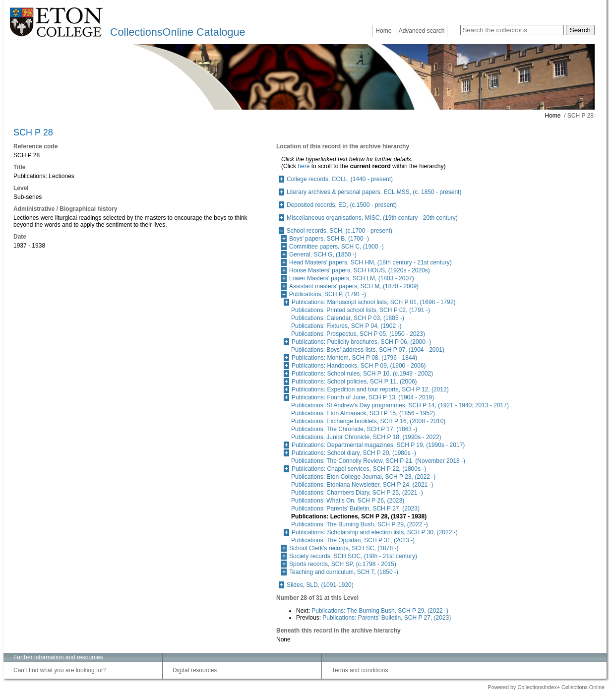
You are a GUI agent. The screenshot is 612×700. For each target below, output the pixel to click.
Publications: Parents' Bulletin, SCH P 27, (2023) (355, 509)
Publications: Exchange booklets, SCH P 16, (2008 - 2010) (368, 421)
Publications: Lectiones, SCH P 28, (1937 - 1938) (359, 516)
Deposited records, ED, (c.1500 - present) (342, 205)
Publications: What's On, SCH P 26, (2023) (348, 501)
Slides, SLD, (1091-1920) (320, 585)
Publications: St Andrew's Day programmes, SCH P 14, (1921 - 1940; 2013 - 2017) (400, 405)
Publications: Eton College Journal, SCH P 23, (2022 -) (363, 477)
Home (383, 31)
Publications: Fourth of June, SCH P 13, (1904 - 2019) (363, 397)
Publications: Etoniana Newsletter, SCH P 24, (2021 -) (362, 485)
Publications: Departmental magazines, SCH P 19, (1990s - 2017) (378, 445)
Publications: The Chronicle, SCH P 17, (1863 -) (354, 429)
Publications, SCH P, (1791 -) (328, 294)
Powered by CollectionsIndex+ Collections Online (546, 687)
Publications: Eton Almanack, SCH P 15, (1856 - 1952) (363, 413)
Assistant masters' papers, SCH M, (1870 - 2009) (354, 286)
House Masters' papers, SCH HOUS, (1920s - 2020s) (360, 270)
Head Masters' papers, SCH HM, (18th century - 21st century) (370, 262)
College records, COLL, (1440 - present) (340, 179)
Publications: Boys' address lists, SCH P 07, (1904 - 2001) (368, 350)
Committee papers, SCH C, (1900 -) (337, 247)
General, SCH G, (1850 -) (323, 255)
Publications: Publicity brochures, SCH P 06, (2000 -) (361, 342)
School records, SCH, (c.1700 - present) (339, 231)
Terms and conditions (360, 670)
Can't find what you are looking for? (60, 670)
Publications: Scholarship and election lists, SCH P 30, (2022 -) (375, 532)
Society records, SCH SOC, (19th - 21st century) (353, 556)
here (304, 166)
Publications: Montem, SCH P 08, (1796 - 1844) (354, 358)
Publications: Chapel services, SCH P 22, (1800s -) (359, 469)
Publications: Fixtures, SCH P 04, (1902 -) (346, 326)
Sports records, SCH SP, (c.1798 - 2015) (343, 564)
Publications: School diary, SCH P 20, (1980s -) (354, 453)
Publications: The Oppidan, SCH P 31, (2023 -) (353, 540)
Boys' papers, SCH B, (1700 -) (329, 239)
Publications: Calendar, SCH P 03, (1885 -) (348, 318)
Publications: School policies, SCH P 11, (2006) (354, 382)
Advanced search (422, 31)
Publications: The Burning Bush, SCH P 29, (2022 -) (360, 524)
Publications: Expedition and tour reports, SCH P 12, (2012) (370, 389)
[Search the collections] (512, 30)
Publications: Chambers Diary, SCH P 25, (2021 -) (357, 493)
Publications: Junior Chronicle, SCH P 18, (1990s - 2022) (366, 437)
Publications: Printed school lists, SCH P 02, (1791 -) (361, 310)
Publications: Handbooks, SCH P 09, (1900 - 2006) (359, 366)
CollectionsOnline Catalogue (178, 32)
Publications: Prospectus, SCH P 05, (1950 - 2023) (358, 334)
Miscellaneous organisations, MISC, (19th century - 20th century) (372, 218)
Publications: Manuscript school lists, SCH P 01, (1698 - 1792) (374, 302)
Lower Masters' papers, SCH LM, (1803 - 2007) (352, 278)
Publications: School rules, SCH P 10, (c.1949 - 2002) (362, 374)
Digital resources (195, 670)
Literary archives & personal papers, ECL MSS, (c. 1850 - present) (374, 192)
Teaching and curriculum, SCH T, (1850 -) (344, 572)
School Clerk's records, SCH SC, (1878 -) (344, 548)
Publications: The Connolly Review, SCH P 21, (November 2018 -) (378, 461)
